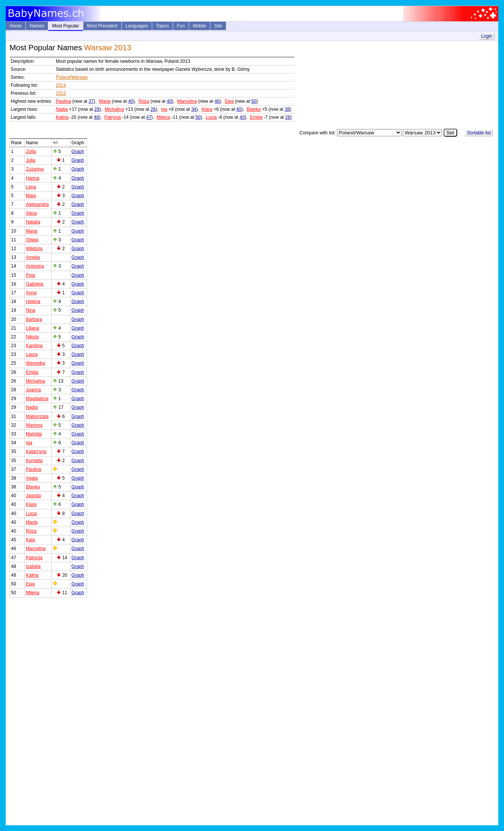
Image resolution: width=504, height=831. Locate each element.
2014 (61, 85)
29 (97, 109)
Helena (33, 301)
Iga (164, 109)
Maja (31, 196)
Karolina (34, 346)
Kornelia (34, 461)
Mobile (200, 26)
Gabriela (34, 284)
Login (487, 36)
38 (287, 109)
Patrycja (112, 117)
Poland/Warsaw (72, 77)
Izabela (33, 566)
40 (131, 101)
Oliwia (32, 240)
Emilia (256, 117)
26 (153, 109)
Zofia (31, 152)
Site (218, 26)
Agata (32, 478)
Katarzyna (36, 451)
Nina (31, 310)
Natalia (33, 222)
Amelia (33, 257)
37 (91, 101)
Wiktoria (34, 249)
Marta (105, 101)
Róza (144, 101)
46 (217, 101)
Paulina (64, 101)
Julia (31, 160)
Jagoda (33, 496)
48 (96, 117)
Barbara (34, 319)
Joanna (33, 390)
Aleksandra (37, 204)
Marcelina (187, 101)
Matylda (34, 434)
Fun (181, 26)
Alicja (31, 213)
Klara (207, 109)
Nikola (32, 337)
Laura (32, 354)
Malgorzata (37, 416)
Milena (163, 117)
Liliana (33, 328)
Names (37, 26)
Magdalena (37, 399)
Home (16, 26)
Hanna (33, 178)
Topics (162, 26)
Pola (30, 275)
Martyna (34, 425)
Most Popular (66, 26)
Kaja (30, 540)
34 (194, 109)
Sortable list (479, 133)
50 (254, 101)
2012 (61, 93)
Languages (137, 26)
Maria (32, 231)
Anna (31, 293)
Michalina (114, 109)
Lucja (211, 117)
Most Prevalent (102, 26)
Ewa (229, 101)
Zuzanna (35, 169)
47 (149, 117)
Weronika (35, 363)
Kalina (62, 117)
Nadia (62, 109)
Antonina (35, 266)
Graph (78, 152)
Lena (31, 187)
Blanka (254, 109)
